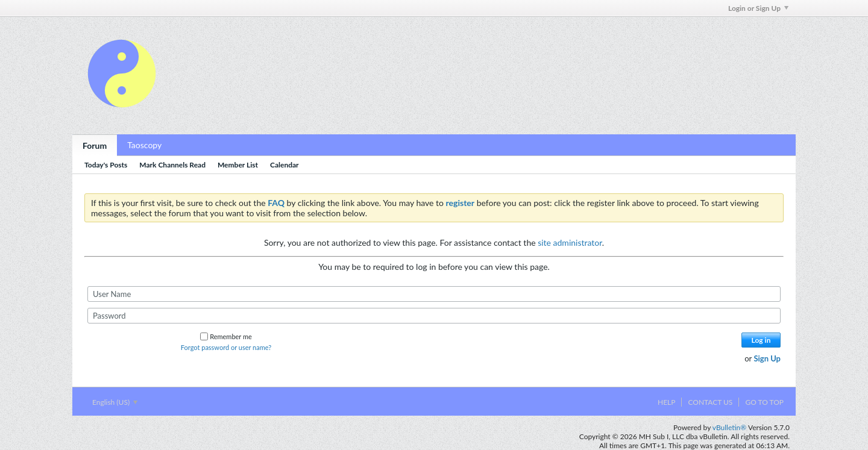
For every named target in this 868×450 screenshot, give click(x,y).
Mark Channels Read (172, 165)
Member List (238, 165)
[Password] (434, 316)
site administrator (570, 242)
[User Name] (434, 294)
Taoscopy (144, 145)
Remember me (226, 336)
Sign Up (767, 358)
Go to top (764, 402)
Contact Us (710, 402)
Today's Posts (106, 165)
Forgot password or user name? (226, 347)
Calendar (285, 165)
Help (666, 402)
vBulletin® (729, 427)
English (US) (115, 402)
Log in (761, 340)
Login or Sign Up (758, 8)
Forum (95, 145)
